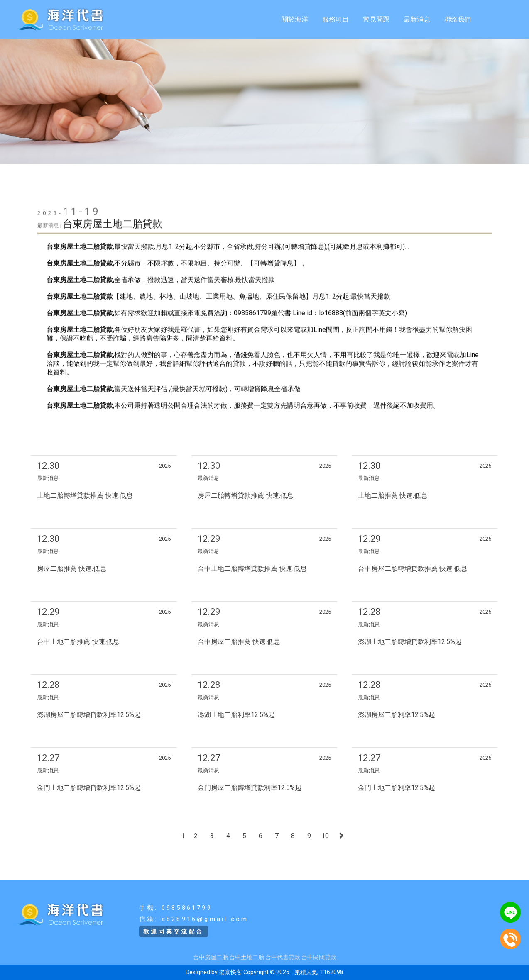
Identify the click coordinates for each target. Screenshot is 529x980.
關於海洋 (295, 19)
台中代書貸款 (283, 957)
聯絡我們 (458, 19)
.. (292, 972)
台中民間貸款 (319, 957)
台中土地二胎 (247, 957)
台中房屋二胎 (211, 957)
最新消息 (417, 19)
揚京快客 (230, 972)
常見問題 (376, 19)
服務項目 (336, 19)
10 (325, 836)
